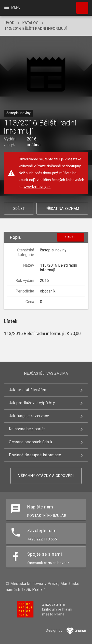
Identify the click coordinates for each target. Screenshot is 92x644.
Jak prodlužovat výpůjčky (32, 403)
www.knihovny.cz (37, 187)
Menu (12, 7)
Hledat (80, 5)
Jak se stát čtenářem (28, 390)
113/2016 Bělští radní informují (36, 29)
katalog (30, 23)
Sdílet (19, 209)
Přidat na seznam (62, 209)
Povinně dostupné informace (35, 455)
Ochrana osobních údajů (30, 442)
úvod (9, 23)
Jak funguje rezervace (29, 416)
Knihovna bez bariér (27, 429)
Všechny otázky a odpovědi (46, 476)
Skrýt (71, 237)
